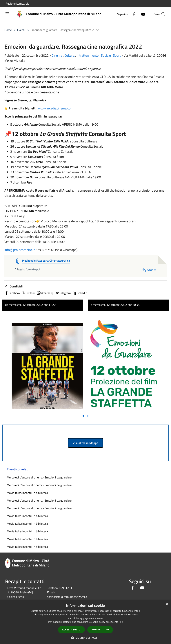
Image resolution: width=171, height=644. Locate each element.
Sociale (106, 55)
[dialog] (85, 622)
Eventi (21, 30)
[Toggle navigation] (7, 14)
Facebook (12, 293)
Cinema (57, 55)
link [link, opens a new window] (121, 622)
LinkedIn (80, 293)
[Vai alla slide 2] (88, 416)
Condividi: (14, 286)
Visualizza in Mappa (85, 443)
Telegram (63, 293)
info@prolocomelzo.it (20, 250)
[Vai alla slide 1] (83, 416)
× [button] (167, 604)
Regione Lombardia (17, 3)
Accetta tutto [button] (71, 630)
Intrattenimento (88, 55)
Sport (117, 55)
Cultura (69, 55)
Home (8, 30)
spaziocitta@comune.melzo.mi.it (67, 597)
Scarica (149, 270)
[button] (85, 638)
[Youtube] (142, 14)
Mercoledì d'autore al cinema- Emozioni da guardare (39, 477)
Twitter (28, 293)
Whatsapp (45, 293)
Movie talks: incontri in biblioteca (27, 493)
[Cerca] (163, 14)
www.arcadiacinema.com (56, 108)
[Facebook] (132, 14)
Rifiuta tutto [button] (100, 629)
